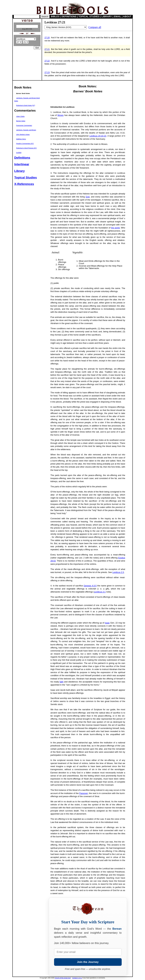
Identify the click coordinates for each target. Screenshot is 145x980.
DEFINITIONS (69, 16)
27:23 (47, 72)
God (88, 197)
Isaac (107, 623)
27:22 (47, 61)
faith (61, 682)
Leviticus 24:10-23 (98, 136)
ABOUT (127, 16)
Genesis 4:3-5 (90, 586)
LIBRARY (107, 16)
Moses (61, 115)
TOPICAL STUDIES (89, 16)
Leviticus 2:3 (118, 572)
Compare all (95, 27)
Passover (84, 793)
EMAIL (117, 16)
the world (115, 228)
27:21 (47, 49)
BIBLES (55, 16)
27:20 (47, 38)
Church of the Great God (63, 978)
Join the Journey (88, 962)
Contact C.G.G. (77, 978)
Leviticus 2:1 (100, 592)
